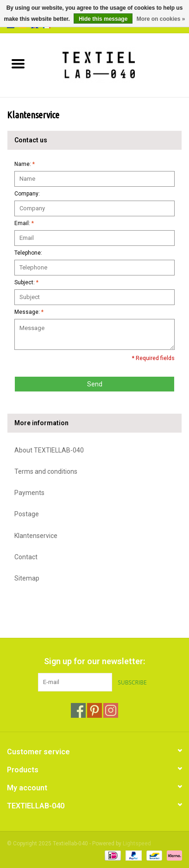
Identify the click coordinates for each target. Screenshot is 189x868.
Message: (29, 312)
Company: (27, 194)
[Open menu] (18, 63)
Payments (29, 493)
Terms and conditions (46, 471)
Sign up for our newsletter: (94, 661)
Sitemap (27, 578)
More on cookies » (161, 19)
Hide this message (103, 19)
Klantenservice (36, 536)
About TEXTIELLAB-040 (49, 450)
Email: (24, 223)
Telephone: (28, 253)
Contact (26, 557)
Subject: (26, 282)
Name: (25, 164)
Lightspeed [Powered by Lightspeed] (137, 844)
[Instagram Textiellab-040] (111, 710)
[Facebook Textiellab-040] (78, 710)
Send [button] (95, 384)
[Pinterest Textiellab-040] (94, 710)
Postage (27, 514)
